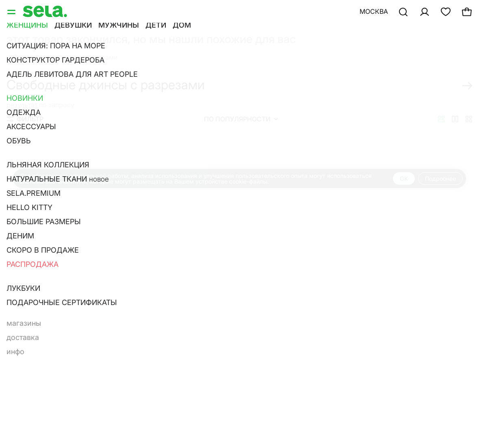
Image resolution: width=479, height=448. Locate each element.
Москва (374, 11)
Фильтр (25, 119)
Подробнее (440, 179)
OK (404, 179)
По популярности (241, 119)
